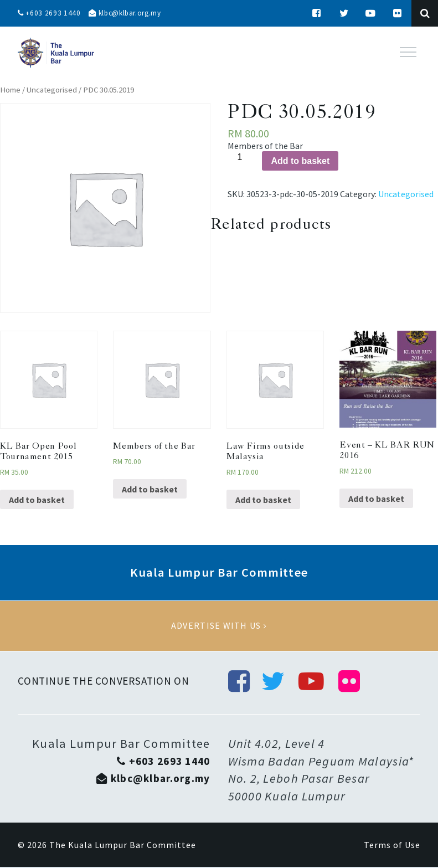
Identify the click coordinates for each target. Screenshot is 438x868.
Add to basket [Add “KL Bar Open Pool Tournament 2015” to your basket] (37, 500)
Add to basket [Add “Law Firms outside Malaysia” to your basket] (263, 500)
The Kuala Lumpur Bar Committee (123, 846)
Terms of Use (392, 846)
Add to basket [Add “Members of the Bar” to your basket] (150, 489)
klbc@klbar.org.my (129, 13)
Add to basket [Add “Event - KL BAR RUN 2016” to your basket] (376, 499)
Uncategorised (52, 90)
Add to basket (300, 161)
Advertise (219, 626)
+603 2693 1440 (50, 13)
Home (10, 90)
